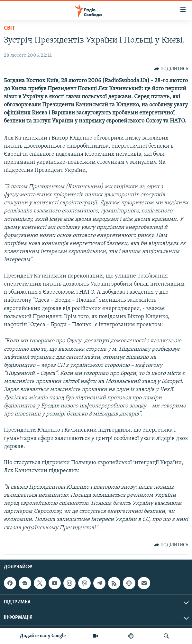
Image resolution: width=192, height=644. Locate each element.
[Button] (171, 69)
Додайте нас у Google (43, 636)
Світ (9, 28)
